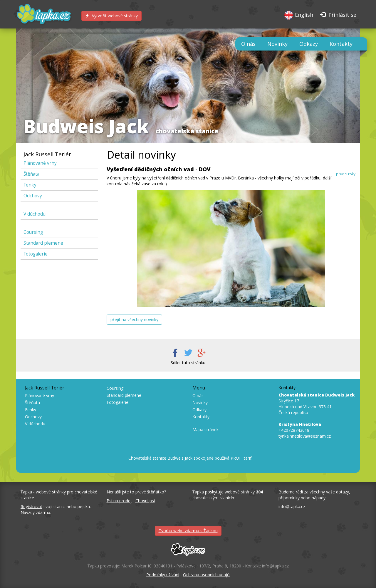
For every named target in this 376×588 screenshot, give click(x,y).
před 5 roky (346, 174)
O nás (248, 44)
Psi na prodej (119, 501)
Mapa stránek (205, 430)
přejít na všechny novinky (134, 319)
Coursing (33, 232)
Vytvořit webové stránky (111, 16)
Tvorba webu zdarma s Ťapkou (188, 531)
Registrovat (31, 506)
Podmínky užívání (163, 575)
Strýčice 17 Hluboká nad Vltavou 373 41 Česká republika (317, 404)
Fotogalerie (36, 254)
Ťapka (26, 492)
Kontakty (341, 44)
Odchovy (33, 196)
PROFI (237, 458)
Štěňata (31, 174)
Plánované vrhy (40, 163)
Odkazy (309, 44)
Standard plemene (43, 243)
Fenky (30, 185)
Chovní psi (145, 501)
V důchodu (35, 214)
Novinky (277, 44)
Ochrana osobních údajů (206, 575)
